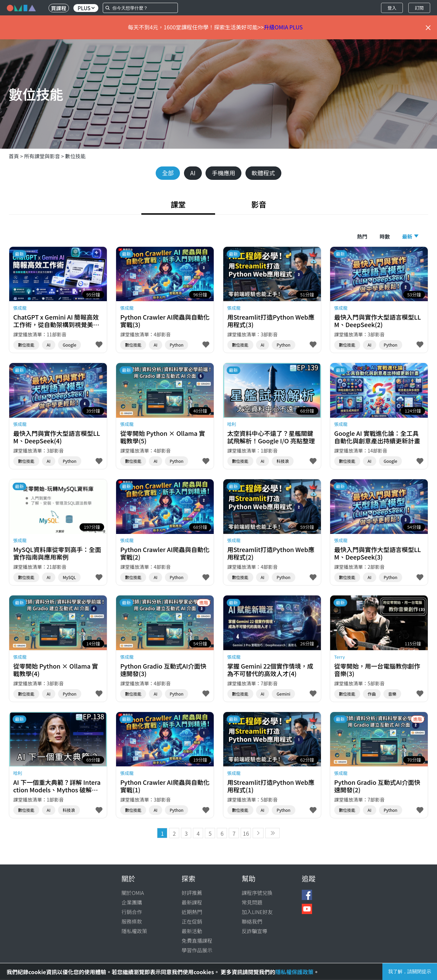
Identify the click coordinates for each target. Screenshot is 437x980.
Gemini (283, 695)
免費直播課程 (197, 942)
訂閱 (419, 8)
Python (177, 346)
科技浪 (283, 462)
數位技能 (75, 156)
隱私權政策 (134, 932)
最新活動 (192, 932)
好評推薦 (192, 894)
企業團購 (132, 903)
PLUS (86, 8)
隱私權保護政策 (294, 972)
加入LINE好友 (257, 913)
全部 (165, 173)
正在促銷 (192, 922)
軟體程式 (266, 173)
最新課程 (192, 903)
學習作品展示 (197, 951)
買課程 (59, 8)
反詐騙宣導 (255, 932)
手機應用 (224, 173)
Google (70, 346)
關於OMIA (133, 894)
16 (246, 834)
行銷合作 (132, 913)
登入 (392, 8)
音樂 (392, 695)
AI (191, 173)
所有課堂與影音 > (45, 156)
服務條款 (132, 922)
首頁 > (17, 156)
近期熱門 (192, 913)
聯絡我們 (252, 922)
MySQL (69, 579)
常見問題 (252, 903)
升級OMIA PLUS (283, 27)
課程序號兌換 (257, 894)
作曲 (372, 695)
